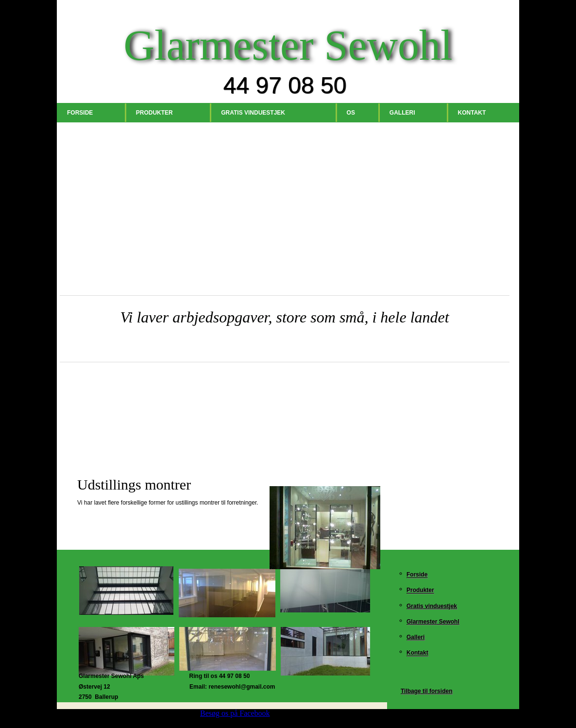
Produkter (154, 113)
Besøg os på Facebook (235, 713)
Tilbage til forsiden (426, 691)
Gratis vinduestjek (253, 113)
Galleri (402, 113)
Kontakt (472, 113)
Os (351, 113)
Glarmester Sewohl (433, 622)
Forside (80, 113)
